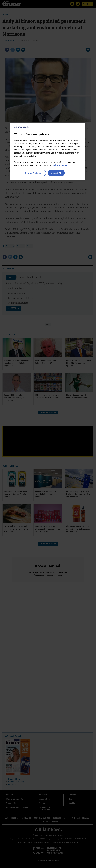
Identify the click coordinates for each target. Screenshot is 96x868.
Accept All (56, 173)
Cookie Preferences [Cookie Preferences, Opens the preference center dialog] (35, 173)
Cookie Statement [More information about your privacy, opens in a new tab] (60, 165)
